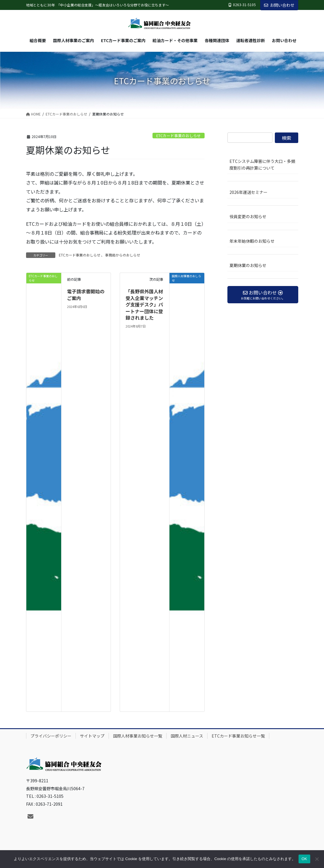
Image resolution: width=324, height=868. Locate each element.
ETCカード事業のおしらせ (179, 136)
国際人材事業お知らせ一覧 (138, 736)
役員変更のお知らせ (248, 216)
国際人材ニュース (187, 736)
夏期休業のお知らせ (248, 265)
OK (304, 859)
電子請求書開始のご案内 (86, 294)
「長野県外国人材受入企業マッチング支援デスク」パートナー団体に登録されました (144, 304)
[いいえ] (317, 859)
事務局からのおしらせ (123, 255)
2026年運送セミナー (248, 192)
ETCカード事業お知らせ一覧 (238, 736)
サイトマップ (92, 736)
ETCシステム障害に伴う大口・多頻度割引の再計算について (262, 165)
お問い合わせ (279, 5)
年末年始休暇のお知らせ (252, 241)
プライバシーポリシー (51, 736)
